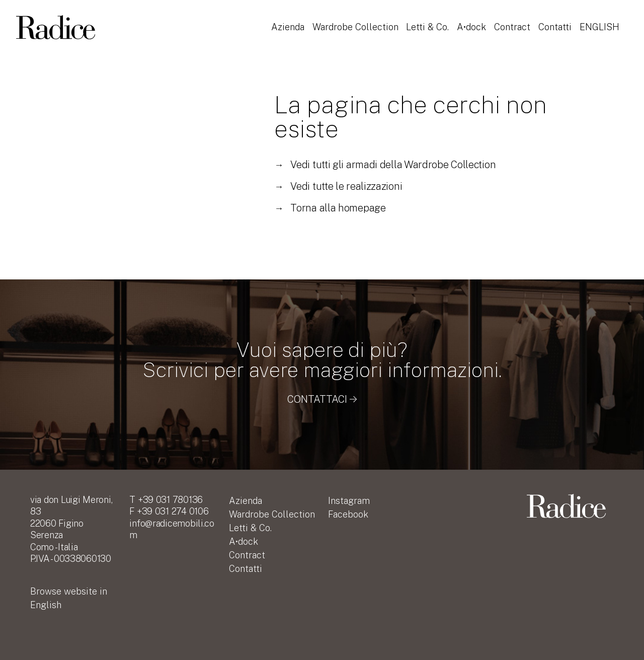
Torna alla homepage (330, 208)
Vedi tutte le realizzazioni (338, 186)
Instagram (349, 501)
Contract (514, 22)
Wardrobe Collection (356, 22)
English (291, 35)
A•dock (473, 22)
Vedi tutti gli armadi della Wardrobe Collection (385, 165)
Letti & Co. (429, 22)
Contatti (557, 22)
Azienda (288, 22)
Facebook (348, 514)
